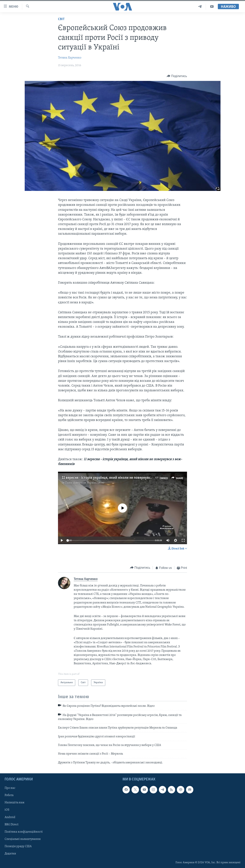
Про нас (10, 788)
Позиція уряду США (18, 846)
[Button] (177, 76)
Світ (61, 19)
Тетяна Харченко (70, 58)
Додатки (10, 854)
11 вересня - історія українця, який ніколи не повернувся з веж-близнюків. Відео (126, 478)
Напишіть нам (14, 803)
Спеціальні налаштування (23, 839)
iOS (7, 810)
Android (10, 817)
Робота (9, 796)
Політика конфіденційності (24, 832)
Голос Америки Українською (85, 483)
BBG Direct (11, 825)
